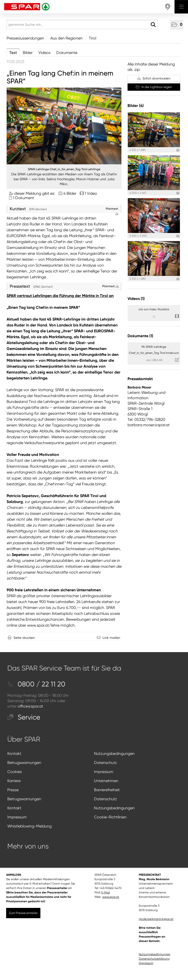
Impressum (104, 772)
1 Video (91, 193)
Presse (13, 790)
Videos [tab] (44, 53)
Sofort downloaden (154, 78)
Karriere (14, 781)
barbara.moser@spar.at (149, 425)
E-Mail (106, 892)
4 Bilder (70, 193)
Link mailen (111, 638)
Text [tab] (13, 53)
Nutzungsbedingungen (114, 754)
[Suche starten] (153, 25)
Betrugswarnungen (24, 763)
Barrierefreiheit (107, 790)
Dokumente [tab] (67, 53)
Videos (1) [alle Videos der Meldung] (136, 299)
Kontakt (14, 754)
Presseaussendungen (25, 38)
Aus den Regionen (66, 38)
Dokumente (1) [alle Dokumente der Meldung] (140, 336)
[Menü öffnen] (181, 7)
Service (24, 717)
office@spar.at (30, 706)
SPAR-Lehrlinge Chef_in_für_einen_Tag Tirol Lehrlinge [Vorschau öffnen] (64, 169)
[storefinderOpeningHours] (168, 7)
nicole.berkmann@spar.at (156, 919)
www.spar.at (111, 897)
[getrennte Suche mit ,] (82, 25)
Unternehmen (106, 781)
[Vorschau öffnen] (64, 126)
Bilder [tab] (28, 53)
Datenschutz (106, 763)
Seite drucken (24, 638)
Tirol (93, 38)
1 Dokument (23, 198)
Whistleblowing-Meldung (29, 826)
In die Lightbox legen (154, 87)
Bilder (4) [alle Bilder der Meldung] (136, 106)
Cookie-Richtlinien (110, 817)
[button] (177, 25)
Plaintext (110, 286)
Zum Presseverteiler (23, 913)
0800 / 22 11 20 (36, 684)
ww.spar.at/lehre (45, 625)
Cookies (15, 772)
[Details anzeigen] (178, 150)
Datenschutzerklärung (154, 959)
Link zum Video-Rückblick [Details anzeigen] (154, 309)
